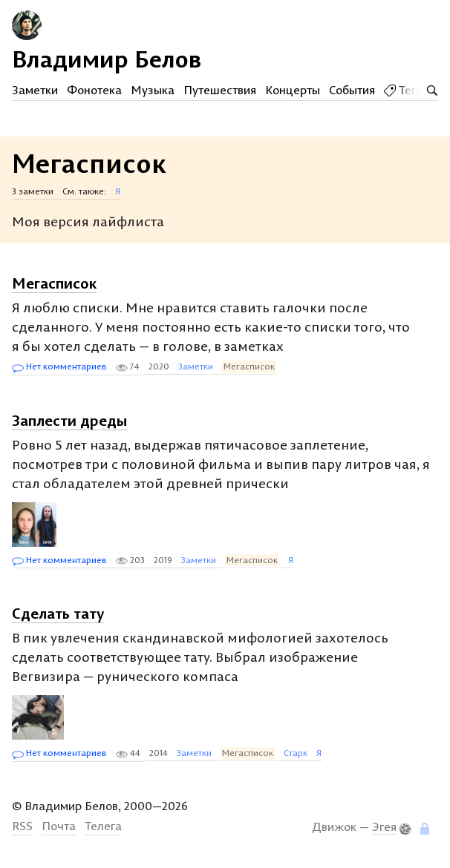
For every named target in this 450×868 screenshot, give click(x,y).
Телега (103, 826)
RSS (22, 826)
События (352, 90)
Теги (403, 90)
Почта (59, 826)
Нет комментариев (59, 367)
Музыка (153, 90)
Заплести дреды (70, 420)
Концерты (293, 90)
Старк (296, 753)
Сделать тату (58, 613)
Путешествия (220, 90)
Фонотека (94, 90)
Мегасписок (54, 283)
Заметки (35, 90)
